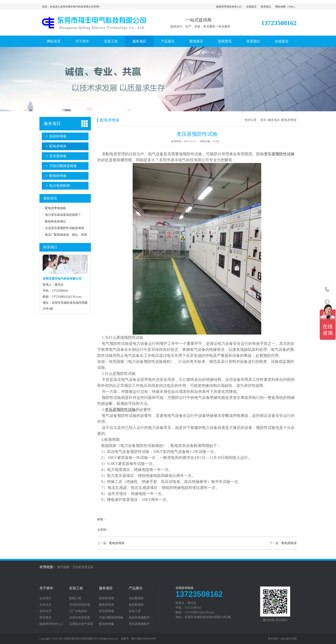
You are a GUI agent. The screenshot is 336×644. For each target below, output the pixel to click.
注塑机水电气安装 (81, 624)
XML (291, 7)
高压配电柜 (136, 598)
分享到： (103, 530)
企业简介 (45, 598)
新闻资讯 (225, 41)
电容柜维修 (58, 136)
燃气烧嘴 (63, 567)
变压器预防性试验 (279, 154)
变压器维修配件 (139, 624)
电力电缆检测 (60, 186)
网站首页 (54, 41)
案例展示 (196, 41)
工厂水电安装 (78, 611)
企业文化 (45, 605)
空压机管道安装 (83, 567)
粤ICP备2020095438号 (144, 639)
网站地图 (280, 7)
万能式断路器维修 (63, 166)
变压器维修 (58, 156)
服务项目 (139, 41)
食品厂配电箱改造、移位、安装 (66, 235)
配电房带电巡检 (55, 208)
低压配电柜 (136, 605)
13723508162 (327, 290)
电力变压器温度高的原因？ (63, 215)
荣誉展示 (45, 618)
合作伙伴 (45, 611)
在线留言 (251, 7)
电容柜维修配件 (139, 618)
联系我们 (266, 7)
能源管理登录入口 (51, 624)
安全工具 (135, 611)
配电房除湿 (289, 543)
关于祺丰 (82, 41)
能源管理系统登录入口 (229, 7)
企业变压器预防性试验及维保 (64, 228)
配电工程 (75, 598)
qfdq (283, 639)
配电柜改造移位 (55, 221)
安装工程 (111, 41)
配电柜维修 (58, 176)
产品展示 (168, 41)
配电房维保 (58, 146)
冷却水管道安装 (80, 618)
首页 (263, 120)
